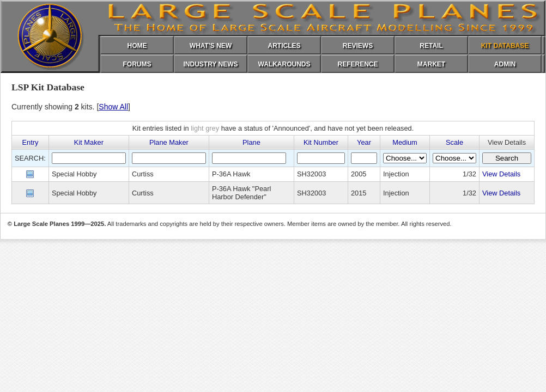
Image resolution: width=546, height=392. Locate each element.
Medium (405, 142)
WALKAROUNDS (284, 64)
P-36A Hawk (231, 174)
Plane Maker (169, 142)
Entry (31, 142)
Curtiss (143, 174)
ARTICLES (284, 46)
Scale (454, 142)
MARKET (431, 64)
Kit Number (321, 142)
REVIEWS (358, 46)
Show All (113, 107)
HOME (137, 46)
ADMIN (505, 64)
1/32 (469, 174)
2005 (359, 174)
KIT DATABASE (505, 46)
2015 (359, 193)
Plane (251, 142)
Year (364, 142)
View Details (501, 174)
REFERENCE (357, 64)
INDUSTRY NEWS (210, 64)
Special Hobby (74, 174)
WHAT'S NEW (211, 46)
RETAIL (431, 46)
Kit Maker (89, 142)
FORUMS (137, 64)
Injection (396, 174)
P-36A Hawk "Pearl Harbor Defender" (241, 193)
